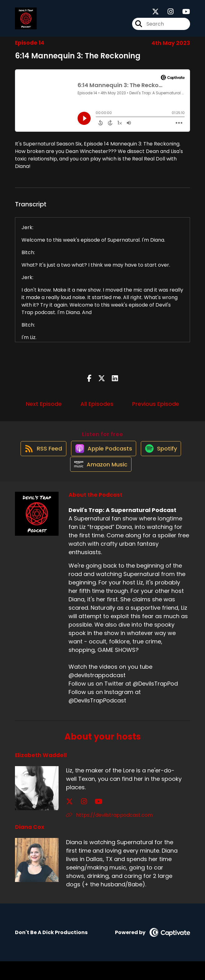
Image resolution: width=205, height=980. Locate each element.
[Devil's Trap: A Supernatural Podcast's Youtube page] (182, 15)
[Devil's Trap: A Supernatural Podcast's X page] (155, 15)
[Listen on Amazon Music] (99, 483)
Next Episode (44, 409)
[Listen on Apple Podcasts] (102, 460)
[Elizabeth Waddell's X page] (69, 820)
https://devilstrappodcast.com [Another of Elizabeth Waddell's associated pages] (109, 834)
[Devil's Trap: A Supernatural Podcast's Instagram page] (167, 15)
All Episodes (97, 409)
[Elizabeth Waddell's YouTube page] (85, 820)
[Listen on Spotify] (163, 460)
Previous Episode (156, 409)
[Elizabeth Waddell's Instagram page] (77, 820)
